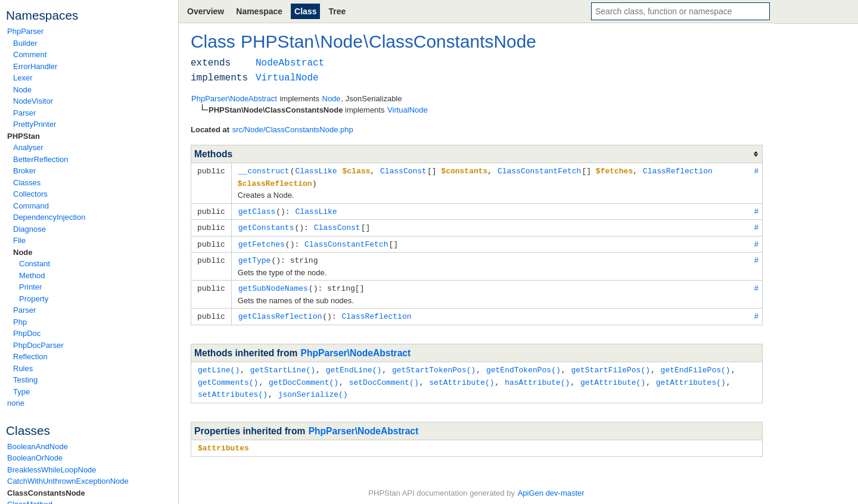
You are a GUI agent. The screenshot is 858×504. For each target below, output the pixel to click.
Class (305, 11)
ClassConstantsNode (46, 493)
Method (32, 276)
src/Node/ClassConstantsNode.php (293, 130)
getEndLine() (354, 365)
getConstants (266, 225)
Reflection (30, 357)
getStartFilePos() (610, 365)
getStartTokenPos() (434, 365)
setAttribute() (461, 377)
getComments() (228, 377)
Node (22, 90)
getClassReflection (280, 312)
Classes (27, 183)
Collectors (30, 194)
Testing (25, 380)
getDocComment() (304, 377)
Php (20, 322)
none (16, 403)
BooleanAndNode (38, 447)
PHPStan (24, 136)
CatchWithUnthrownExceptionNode (68, 481)
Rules (23, 368)
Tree (337, 11)
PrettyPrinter (35, 124)
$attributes (223, 441)
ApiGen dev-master (551, 486)
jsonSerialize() (313, 388)
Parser (24, 113)
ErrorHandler (35, 66)
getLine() (219, 365)
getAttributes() (691, 377)
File (19, 240)
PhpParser (25, 31)
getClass (257, 210)
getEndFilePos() (696, 365)
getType (255, 257)
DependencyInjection (49, 217)
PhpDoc (27, 333)
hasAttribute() (537, 377)
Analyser (28, 147)
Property (34, 299)
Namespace (259, 11)
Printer (30, 287)
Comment (30, 55)
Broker (24, 171)
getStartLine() (283, 365)
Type (21, 392)
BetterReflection (41, 159)
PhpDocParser (38, 345)
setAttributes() (233, 388)
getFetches (262, 241)
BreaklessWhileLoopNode (52, 470)
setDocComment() (384, 377)
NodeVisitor (33, 101)
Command (31, 206)
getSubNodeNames (273, 284)
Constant (35, 264)
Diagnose (29, 229)
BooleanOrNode (35, 458)
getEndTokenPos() (523, 365)
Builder (25, 43)
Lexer (23, 78)
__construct (264, 170)
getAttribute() (613, 377)
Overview (206, 11)
